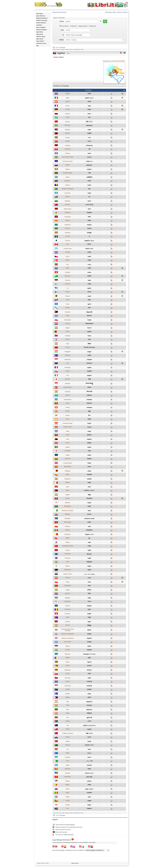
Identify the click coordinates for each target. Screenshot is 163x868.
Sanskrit (68, 625)
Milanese (68, 503)
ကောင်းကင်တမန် (89, 205)
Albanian (68, 133)
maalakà (89, 793)
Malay (68, 474)
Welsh (68, 789)
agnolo (92, 98)
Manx (68, 487)
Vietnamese (68, 777)
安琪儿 (91, 122)
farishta (89, 765)
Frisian (68, 300)
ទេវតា (89, 217)
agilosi (89, 288)
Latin (68, 439)
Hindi (68, 344)
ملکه (89, 574)
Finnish (68, 292)
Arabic (68, 117)
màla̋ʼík (89, 332)
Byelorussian (68, 209)
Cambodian (68, 217)
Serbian (68, 646)
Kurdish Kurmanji (68, 423)
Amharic (68, 138)
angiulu (89, 225)
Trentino (68, 737)
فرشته (89, 264)
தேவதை (89, 705)
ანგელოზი (89, 312)
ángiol (89, 503)
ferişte (91, 249)
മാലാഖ (89, 479)
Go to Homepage (60, 47)
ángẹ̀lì (89, 801)
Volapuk (68, 781)
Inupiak (68, 371)
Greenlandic (68, 320)
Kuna (68, 419)
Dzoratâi (68, 272)
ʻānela (89, 336)
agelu (89, 622)
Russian (68, 114)
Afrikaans (68, 130)
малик (89, 228)
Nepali (68, 538)
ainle (89, 487)
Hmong (68, 347)
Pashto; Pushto (68, 574)
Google (63, 49)
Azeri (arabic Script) (68, 157)
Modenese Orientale (68, 511)
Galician (68, 308)
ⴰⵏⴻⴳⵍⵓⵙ (89, 177)
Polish (68, 582)
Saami (68, 617)
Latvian (68, 443)
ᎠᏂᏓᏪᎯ (89, 233)
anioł (89, 582)
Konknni (68, 411)
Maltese (68, 482)
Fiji (68, 288)
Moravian (68, 526)
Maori (68, 490)
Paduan (68, 566)
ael (89, 197)
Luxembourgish (68, 463)
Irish (68, 375)
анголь (89, 514)
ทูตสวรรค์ (89, 718)
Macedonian (68, 467)
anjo (89, 189)
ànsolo (87, 773)
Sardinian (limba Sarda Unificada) (68, 630)
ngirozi (89, 662)
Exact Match (64, 26)
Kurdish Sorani (68, 427)
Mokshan (68, 514)
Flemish (68, 296)
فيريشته (89, 157)
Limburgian (68, 451)
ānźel (89, 511)
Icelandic (68, 355)
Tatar (68, 710)
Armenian (68, 145)
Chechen (68, 228)
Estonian (68, 280)
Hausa (68, 331)
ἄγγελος (89, 554)
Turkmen (68, 745)
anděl (89, 256)
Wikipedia (77, 49)
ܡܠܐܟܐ (89, 141)
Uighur (68, 753)
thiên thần (89, 777)
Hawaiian (68, 336)
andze (89, 272)
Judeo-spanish (68, 387)
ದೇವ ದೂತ (89, 391)
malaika (89, 689)
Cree (68, 244)
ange (89, 106)
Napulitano (68, 534)
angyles (91, 789)
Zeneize (68, 805)
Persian (68, 578)
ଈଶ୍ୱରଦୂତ (89, 562)
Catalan (68, 220)
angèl (89, 550)
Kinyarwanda (68, 400)
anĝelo (89, 276)
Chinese (68, 122)
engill (89, 355)
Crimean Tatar (68, 249)
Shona (68, 662)
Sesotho (68, 650)
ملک (91, 761)
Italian (68, 98)
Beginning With (82, 26)
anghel (89, 614)
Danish (68, 260)
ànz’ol (89, 737)
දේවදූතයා (89, 670)
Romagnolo (68, 601)
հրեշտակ (89, 145)
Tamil (68, 705)
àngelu (89, 634)
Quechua (68, 593)
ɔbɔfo (89, 749)
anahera (87, 490)
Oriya (68, 562)
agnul (89, 304)
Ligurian (68, 447)
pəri (91, 161)
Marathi (68, 495)
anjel (89, 673)
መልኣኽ (89, 721)
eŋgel (89, 617)
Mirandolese (68, 506)
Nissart (68, 542)
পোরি (89, 173)
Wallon (68, 785)
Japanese (68, 379)
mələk (88, 161)
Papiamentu (68, 570)
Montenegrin (68, 522)
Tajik (68, 702)
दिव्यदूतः (89, 625)
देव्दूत (89, 411)
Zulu (68, 808)
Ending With (92, 26)
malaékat (89, 686)
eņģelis (89, 443)
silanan (89, 781)
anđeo (89, 185)
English (68, 93)
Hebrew (68, 339)
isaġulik (89, 371)
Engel (89, 109)
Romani (68, 606)
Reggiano (68, 598)
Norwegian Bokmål (68, 546)
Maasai (68, 498)
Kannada (68, 392)
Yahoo (72, 49)
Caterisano (68, 225)
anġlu (89, 482)
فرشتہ (88, 761)
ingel (89, 280)
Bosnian (68, 185)
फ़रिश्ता (89, 344)
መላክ (89, 138)
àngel (89, 220)
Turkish (68, 741)
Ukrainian (68, 757)
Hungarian (68, 352)
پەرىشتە (89, 753)
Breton (68, 197)
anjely (89, 471)
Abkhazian (68, 125)
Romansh (68, 614)
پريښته (93, 574)
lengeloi (89, 650)
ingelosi (89, 808)
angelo (87, 98)
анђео (89, 646)
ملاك (89, 117)
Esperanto (68, 276)
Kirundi (68, 407)
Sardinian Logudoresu (68, 638)
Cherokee (68, 233)
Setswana (68, 654)
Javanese (68, 383)
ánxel (89, 153)
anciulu (89, 666)
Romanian (68, 609)
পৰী (89, 149)
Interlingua (68, 368)
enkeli (89, 292)
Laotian (68, 435)
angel (89, 93)
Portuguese (68, 586)
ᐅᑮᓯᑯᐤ (89, 244)
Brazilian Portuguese (68, 189)
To (63, 35)
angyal (89, 352)
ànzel (89, 601)
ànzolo (92, 773)
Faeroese (68, 284)
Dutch (68, 268)
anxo (89, 308)
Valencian (68, 769)
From (62, 30)
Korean (68, 415)
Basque (68, 169)
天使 (87, 122)
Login (114, 12)
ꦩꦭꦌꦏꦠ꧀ (89, 383)
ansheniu (89, 363)
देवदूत (89, 495)
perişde (87, 745)
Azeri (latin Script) (68, 161)
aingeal (89, 375)
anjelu (89, 455)
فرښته (86, 574)
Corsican (68, 241)
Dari (68, 264)
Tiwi (68, 725)
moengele (86, 654)
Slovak (68, 673)
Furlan (68, 304)
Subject (62, 40)
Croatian (68, 252)
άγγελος (89, 316)
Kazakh (68, 395)
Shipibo (68, 658)
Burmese (68, 205)
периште (89, 403)
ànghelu (89, 638)
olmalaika (89, 498)
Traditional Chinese (68, 733)
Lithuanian (68, 459)
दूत (89, 538)
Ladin (68, 431)
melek (87, 249)
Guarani (68, 323)
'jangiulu (89, 212)
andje (89, 785)
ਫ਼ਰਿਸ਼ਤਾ (89, 590)
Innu (68, 363)
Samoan (68, 622)
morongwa (93, 654)
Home (54, 12)
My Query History (62, 12)
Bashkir (68, 165)
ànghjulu (87, 241)
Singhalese (68, 670)
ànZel (89, 181)
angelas (89, 459)
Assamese (68, 149)
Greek (68, 316)
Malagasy (68, 471)
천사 (89, 415)
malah (89, 387)
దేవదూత (89, 713)
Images (67, 49)
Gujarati (68, 328)
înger (89, 609)
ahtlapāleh (89, 530)
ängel (89, 694)
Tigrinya (68, 721)
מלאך (89, 339)
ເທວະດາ (89, 435)
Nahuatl (68, 530)
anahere (92, 490)
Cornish (68, 236)
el (89, 236)
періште (89, 395)
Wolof (68, 793)
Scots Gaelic (68, 642)
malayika (89, 400)
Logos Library (56, 49)
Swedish (68, 694)
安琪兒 (91, 733)
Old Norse (68, 558)
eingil (89, 284)
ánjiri (89, 658)
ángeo (89, 447)
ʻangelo (89, 729)
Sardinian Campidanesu (68, 634)
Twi (68, 749)
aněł (89, 526)
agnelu (89, 630)
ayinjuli (85, 725)
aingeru (89, 169)
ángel (89, 101)
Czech (68, 256)
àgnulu (92, 241)
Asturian (68, 153)
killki (89, 593)
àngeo (89, 566)
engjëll (89, 133)
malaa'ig (89, 681)
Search (62, 21)
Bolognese (68, 181)
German (68, 109)
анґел (89, 757)
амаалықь (89, 125)
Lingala (68, 455)
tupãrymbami (89, 323)
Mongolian (68, 519)
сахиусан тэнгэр (89, 519)
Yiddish (68, 797)
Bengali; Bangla (68, 173)
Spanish (68, 101)
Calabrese (68, 212)
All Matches (73, 26)
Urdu (68, 761)
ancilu (92, 534)
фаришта (89, 702)
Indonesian (68, 360)
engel (89, 130)
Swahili (68, 689)
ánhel (89, 697)
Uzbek (68, 765)
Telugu (68, 713)
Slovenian (68, 678)
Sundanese (68, 686)
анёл (89, 209)
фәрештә (89, 165)
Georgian (68, 312)
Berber (68, 177)
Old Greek (68, 554)
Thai (68, 718)
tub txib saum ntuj (89, 347)
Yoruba (68, 800)
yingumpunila (92, 725)
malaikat (89, 360)
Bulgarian (68, 201)
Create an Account (122, 12)
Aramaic (68, 141)
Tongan (68, 729)
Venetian (68, 773)
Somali (68, 681)
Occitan (68, 550)
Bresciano (68, 193)
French (68, 106)
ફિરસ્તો (89, 328)
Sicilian (68, 666)
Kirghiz (68, 403)
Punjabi (68, 590)
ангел (89, 114)
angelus (89, 439)
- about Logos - (75, 863)
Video (82, 49)
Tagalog (68, 697)
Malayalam (68, 479)
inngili (89, 320)
